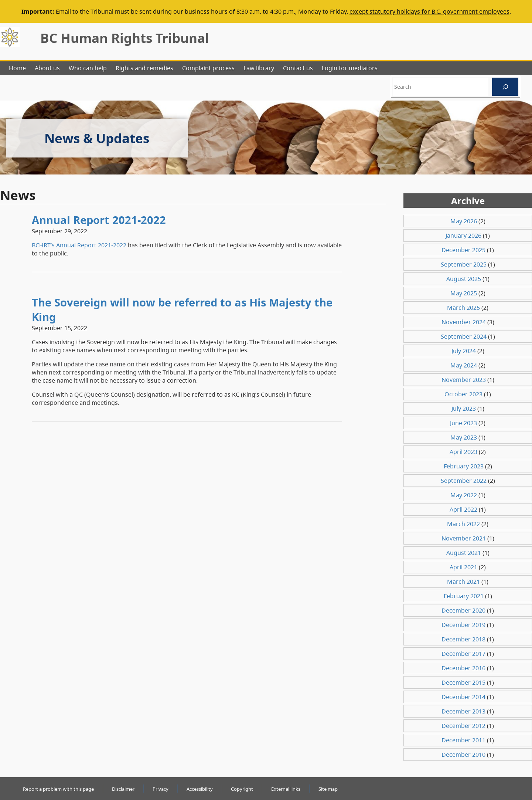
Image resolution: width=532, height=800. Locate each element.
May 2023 (464, 437)
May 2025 (464, 293)
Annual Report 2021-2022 (99, 220)
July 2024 (464, 351)
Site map (328, 789)
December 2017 (463, 654)
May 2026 (464, 221)
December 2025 (463, 250)
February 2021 (464, 596)
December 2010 (463, 755)
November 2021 (464, 538)
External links (286, 789)
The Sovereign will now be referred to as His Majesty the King (182, 309)
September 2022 (464, 481)
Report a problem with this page (58, 789)
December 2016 (463, 668)
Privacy (161, 789)
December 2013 (463, 711)
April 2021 (463, 567)
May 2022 (464, 495)
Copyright (242, 789)
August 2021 (464, 553)
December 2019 (463, 625)
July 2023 (464, 409)
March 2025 (463, 308)
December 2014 (463, 697)
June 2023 (463, 423)
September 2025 (464, 264)
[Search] (505, 87)
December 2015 (463, 682)
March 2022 (463, 524)
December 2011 (463, 740)
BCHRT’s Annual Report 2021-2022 (79, 245)
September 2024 (464, 336)
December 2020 (463, 610)
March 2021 (463, 582)
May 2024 (464, 365)
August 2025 (464, 279)
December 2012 (463, 726)
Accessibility (200, 789)
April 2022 (463, 509)
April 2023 (463, 452)
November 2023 (464, 380)
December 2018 (463, 639)
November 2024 (464, 322)
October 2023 (463, 394)
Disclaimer (123, 789)
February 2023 (464, 466)
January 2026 (463, 235)
